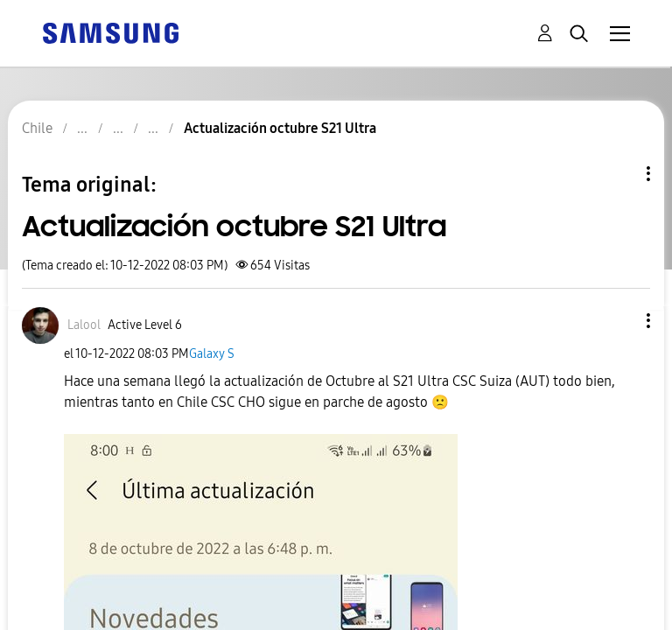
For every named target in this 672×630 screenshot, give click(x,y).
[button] (619, 321)
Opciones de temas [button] (619, 174)
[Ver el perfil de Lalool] (84, 325)
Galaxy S (212, 354)
